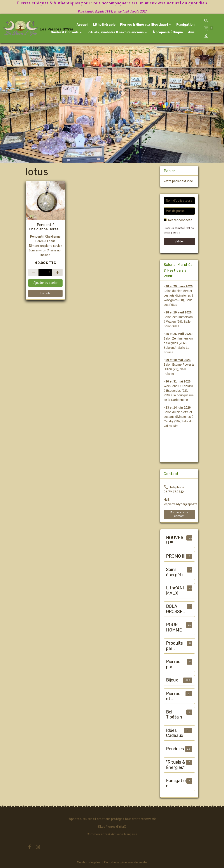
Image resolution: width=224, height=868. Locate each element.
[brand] (23, 28)
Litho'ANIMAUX (175, 591)
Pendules (175, 749)
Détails (45, 293)
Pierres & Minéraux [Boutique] (144, 25)
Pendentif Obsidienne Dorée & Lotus (45, 227)
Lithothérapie (104, 25)
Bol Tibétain (174, 715)
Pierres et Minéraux (175, 696)
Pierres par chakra (173, 664)
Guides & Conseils (65, 32)
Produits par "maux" (174, 646)
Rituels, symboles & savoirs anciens (116, 32)
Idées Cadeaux (175, 733)
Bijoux (172, 680)
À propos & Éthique (167, 32)
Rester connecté (180, 220)
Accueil (82, 25)
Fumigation (185, 25)
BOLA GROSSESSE (176, 609)
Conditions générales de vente (126, 862)
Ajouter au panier (45, 283)
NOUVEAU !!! (175, 540)
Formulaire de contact (179, 514)
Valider (179, 241)
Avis (191, 32)
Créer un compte (174, 228)
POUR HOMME (174, 627)
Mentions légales (89, 862)
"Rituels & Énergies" (176, 765)
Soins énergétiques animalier (176, 572)
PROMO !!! (175, 556)
